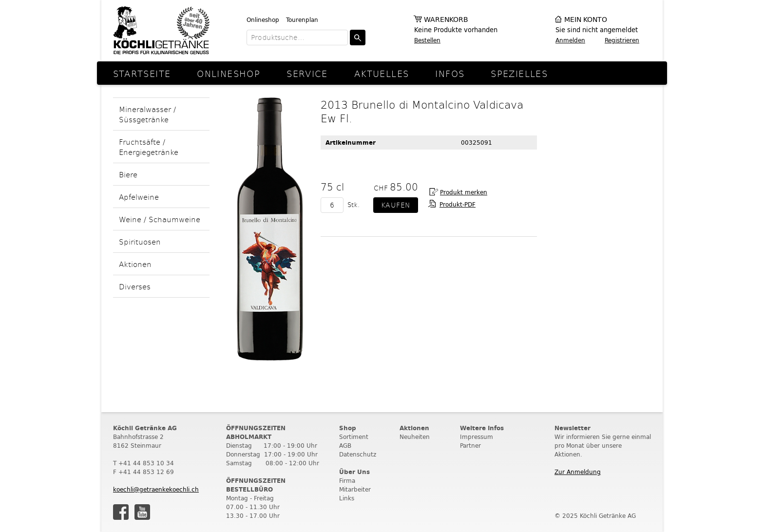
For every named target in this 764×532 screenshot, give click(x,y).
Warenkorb (446, 20)
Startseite (142, 73)
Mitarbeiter (355, 489)
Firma (347, 481)
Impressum (477, 437)
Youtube (142, 512)
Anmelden (570, 40)
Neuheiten (415, 437)
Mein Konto (586, 20)
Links (347, 498)
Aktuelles (382, 73)
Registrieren (622, 40)
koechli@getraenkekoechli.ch (156, 489)
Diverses (135, 286)
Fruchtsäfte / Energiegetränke (149, 147)
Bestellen (427, 40)
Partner (470, 446)
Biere (128, 174)
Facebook (121, 512)
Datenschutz (358, 454)
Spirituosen (140, 241)
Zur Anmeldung (578, 472)
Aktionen (135, 264)
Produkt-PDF (458, 204)
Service (307, 73)
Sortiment (354, 437)
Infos (450, 73)
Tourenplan (302, 20)
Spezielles (519, 73)
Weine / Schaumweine (160, 219)
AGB (345, 446)
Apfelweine (139, 197)
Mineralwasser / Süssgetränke (147, 114)
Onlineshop (263, 20)
